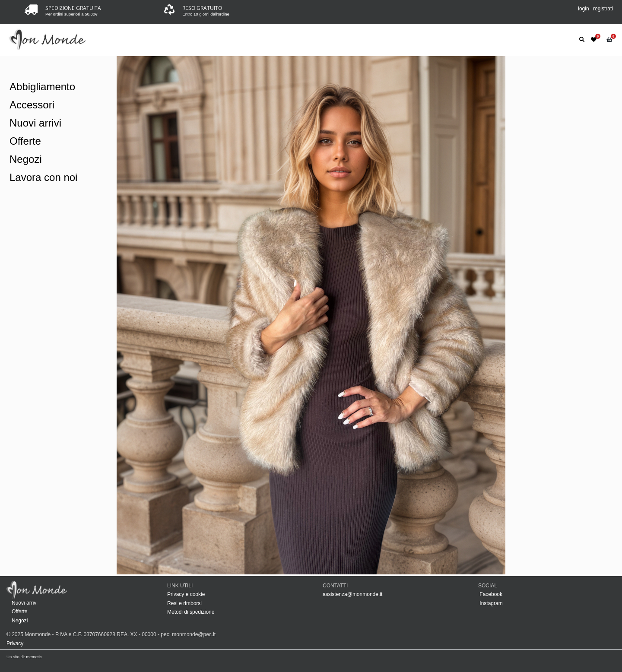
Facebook (490, 594)
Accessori (32, 105)
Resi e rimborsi (184, 603)
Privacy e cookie (186, 594)
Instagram (490, 603)
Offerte (25, 141)
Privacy (15, 643)
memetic (34, 657)
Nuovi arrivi (35, 123)
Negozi (26, 159)
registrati (603, 9)
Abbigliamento (42, 87)
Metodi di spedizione (191, 612)
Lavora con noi (43, 177)
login (583, 9)
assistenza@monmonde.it (352, 594)
